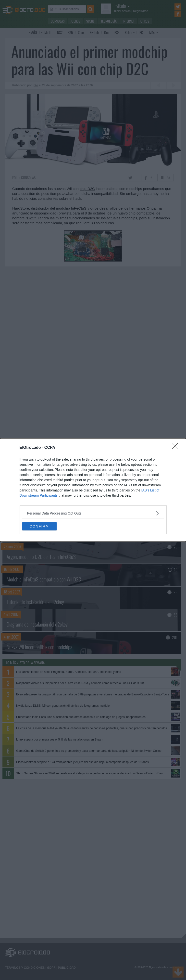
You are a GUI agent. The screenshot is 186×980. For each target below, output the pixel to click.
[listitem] (93, 513)
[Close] (176, 448)
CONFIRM (39, 526)
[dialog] (93, 490)
